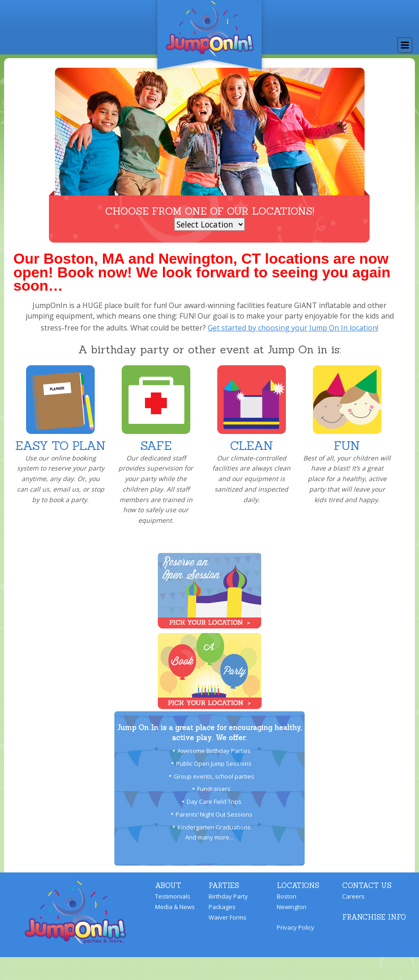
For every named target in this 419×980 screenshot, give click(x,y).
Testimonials (173, 896)
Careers (353, 896)
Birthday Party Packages (228, 901)
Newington (292, 907)
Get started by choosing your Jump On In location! (293, 328)
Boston (287, 896)
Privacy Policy (295, 927)
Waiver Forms (228, 917)
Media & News (175, 907)
